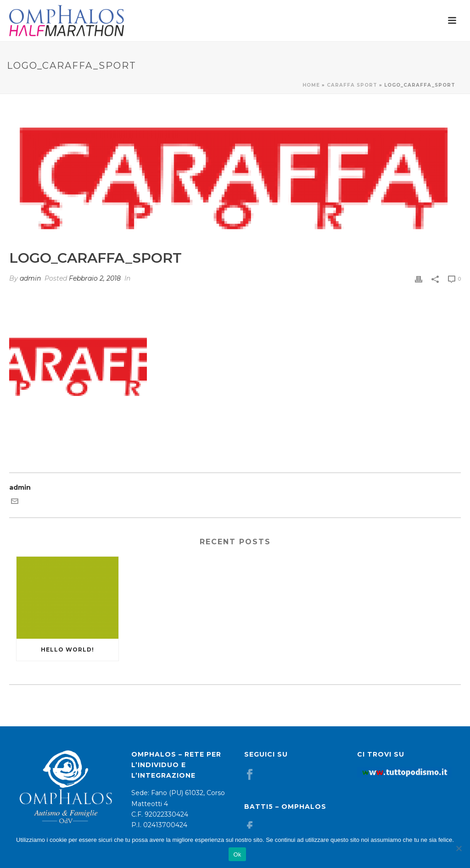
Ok (237, 854)
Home (311, 85)
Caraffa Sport (352, 85)
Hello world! (67, 650)
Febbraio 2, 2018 (95, 278)
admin (30, 278)
